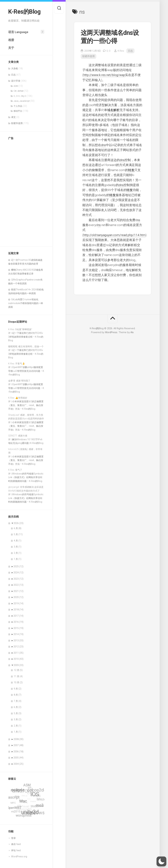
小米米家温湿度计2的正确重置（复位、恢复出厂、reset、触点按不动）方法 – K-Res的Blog (26, 405)
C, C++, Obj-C (20, 96)
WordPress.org (19, 856)
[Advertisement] (26, 192)
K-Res (121, 51)
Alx (132, 332)
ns (139, 220)
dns (103, 145)
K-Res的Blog (24, 12)
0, (108, 51)
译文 (13, 117)
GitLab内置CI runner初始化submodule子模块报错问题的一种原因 (26, 303)
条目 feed (16, 844)
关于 (11, 48)
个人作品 (18, 106)
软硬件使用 (17, 123)
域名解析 (113, 110)
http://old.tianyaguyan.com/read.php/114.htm (114, 235)
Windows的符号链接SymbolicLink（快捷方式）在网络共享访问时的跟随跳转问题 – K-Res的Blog (26, 477)
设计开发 (16, 81)
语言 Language (18, 32)
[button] (161, 861)
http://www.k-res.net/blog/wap (104, 75)
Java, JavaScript (22, 101)
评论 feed (16, 850)
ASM (16, 86)
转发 (131, 170)
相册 (11, 40)
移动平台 (18, 111)
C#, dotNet (19, 91)
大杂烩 (15, 68)
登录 (13, 838)
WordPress (111, 332)
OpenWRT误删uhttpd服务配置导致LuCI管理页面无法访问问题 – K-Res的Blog (26, 371)
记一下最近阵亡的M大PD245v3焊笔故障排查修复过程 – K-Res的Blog (26, 337)
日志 (13, 75)
